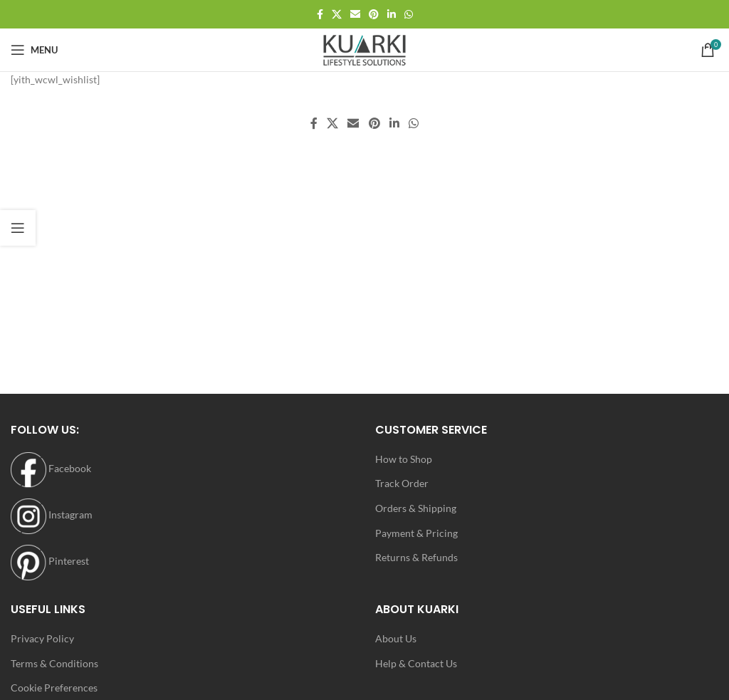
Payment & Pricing (416, 533)
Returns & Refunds (416, 557)
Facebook (51, 468)
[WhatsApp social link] (409, 15)
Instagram (52, 514)
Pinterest (50, 561)
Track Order (402, 483)
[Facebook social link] (320, 15)
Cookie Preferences (54, 688)
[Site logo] (364, 49)
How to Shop (404, 459)
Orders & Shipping (416, 508)
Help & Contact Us (416, 663)
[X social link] (337, 15)
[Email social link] (355, 15)
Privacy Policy (42, 638)
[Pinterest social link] (374, 15)
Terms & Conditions (54, 663)
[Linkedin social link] (392, 15)
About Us (396, 638)
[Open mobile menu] (34, 50)
